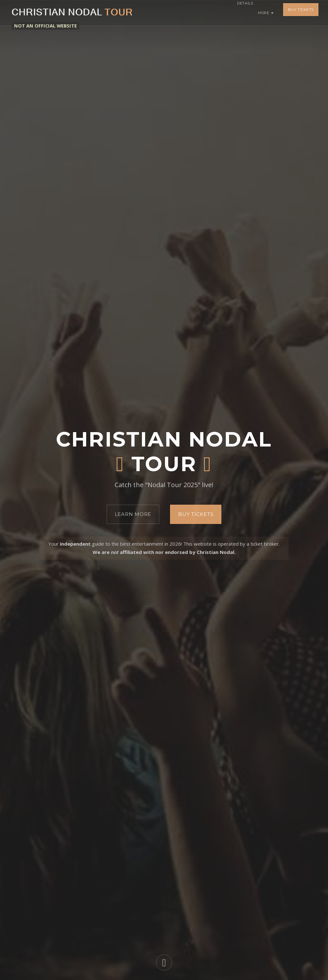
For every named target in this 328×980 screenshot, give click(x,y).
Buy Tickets (301, 13)
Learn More (133, 514)
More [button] (266, 13)
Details (240, 13)
